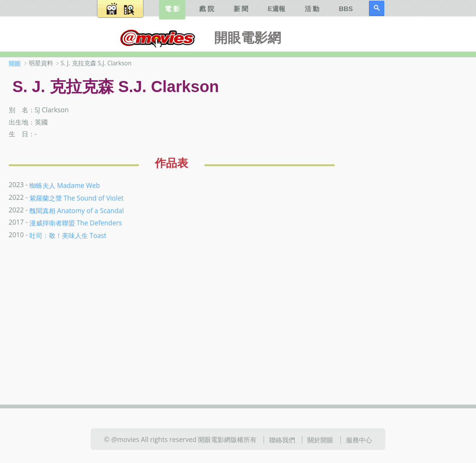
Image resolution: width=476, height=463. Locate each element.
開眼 (15, 63)
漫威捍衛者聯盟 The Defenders (76, 223)
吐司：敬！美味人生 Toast (68, 235)
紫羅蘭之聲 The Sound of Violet (76, 198)
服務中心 (359, 440)
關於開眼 (320, 440)
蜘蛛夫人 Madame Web (65, 185)
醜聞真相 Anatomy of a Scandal (77, 210)
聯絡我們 (282, 440)
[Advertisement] (417, 179)
